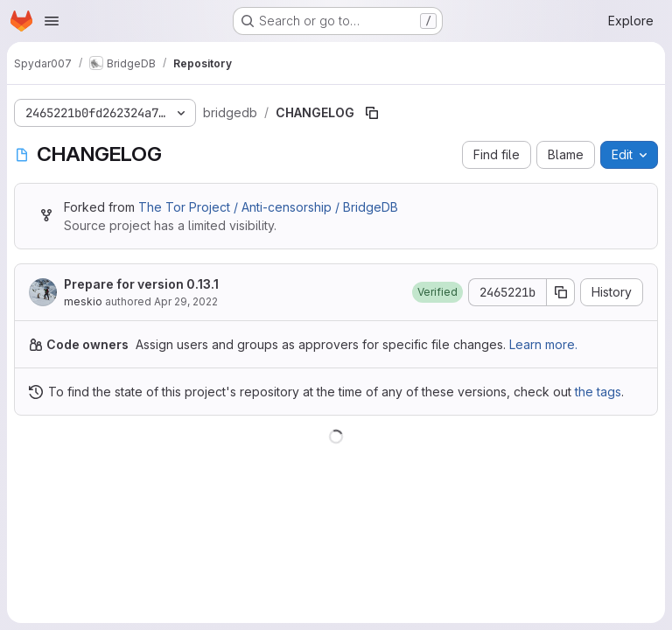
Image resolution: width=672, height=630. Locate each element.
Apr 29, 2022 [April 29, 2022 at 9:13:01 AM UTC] (186, 301)
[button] (437, 292)
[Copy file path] (372, 113)
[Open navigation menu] (52, 21)
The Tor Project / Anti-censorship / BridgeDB (268, 207)
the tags (598, 392)
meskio (83, 301)
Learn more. (543, 344)
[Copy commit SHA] (561, 292)
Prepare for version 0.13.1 (141, 284)
